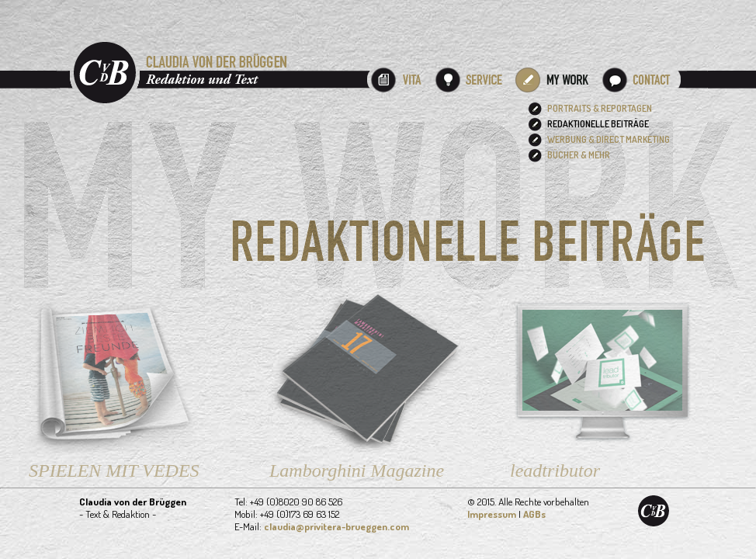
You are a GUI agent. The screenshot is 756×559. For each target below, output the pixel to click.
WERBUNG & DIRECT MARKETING (609, 139)
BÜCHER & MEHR (579, 155)
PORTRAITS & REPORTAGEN (600, 108)
